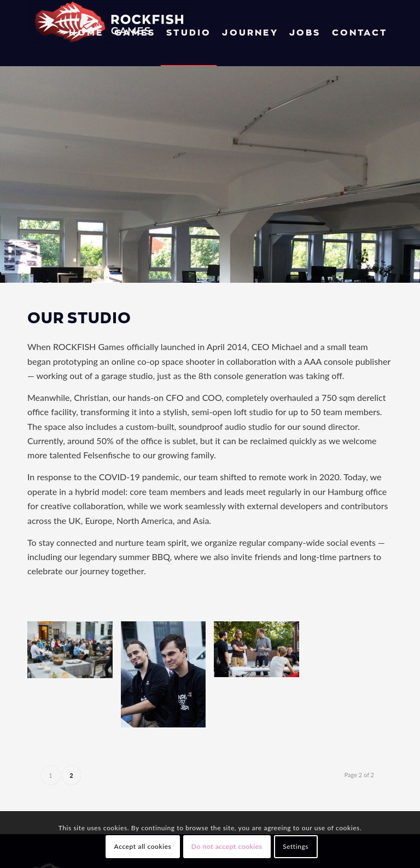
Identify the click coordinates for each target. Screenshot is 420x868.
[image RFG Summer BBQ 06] (261, 653)
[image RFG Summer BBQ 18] (74, 654)
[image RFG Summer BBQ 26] (168, 678)
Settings (296, 846)
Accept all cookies (143, 846)
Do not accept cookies (227, 846)
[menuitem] (86, 33)
